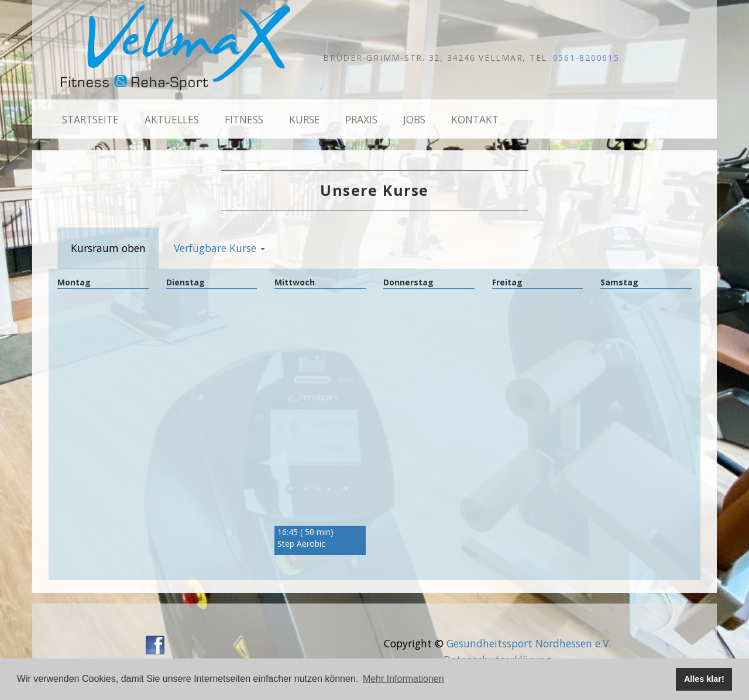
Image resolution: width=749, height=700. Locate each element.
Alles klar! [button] (704, 679)
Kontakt (475, 119)
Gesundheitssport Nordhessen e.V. (529, 643)
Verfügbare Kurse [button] (219, 248)
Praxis (361, 119)
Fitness (244, 119)
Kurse (305, 119)
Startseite (90, 119)
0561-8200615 (586, 58)
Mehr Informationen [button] (403, 679)
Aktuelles (172, 119)
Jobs (414, 119)
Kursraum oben (108, 248)
